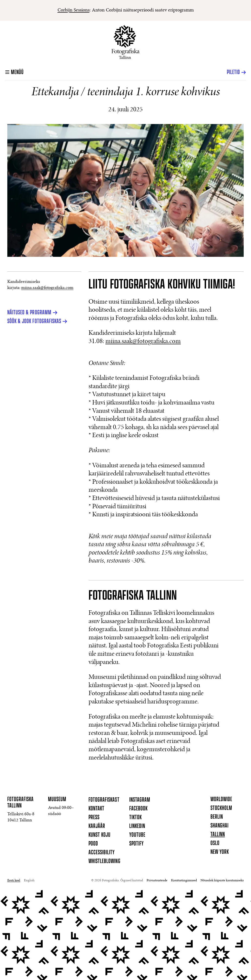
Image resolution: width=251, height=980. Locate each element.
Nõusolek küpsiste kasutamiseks (222, 881)
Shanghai (220, 826)
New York (220, 852)
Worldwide (221, 799)
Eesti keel (14, 881)
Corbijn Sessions (74, 10)
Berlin (217, 817)
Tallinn (218, 835)
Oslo (215, 843)
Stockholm (221, 808)
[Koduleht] (125, 42)
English (29, 881)
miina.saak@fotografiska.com (47, 288)
